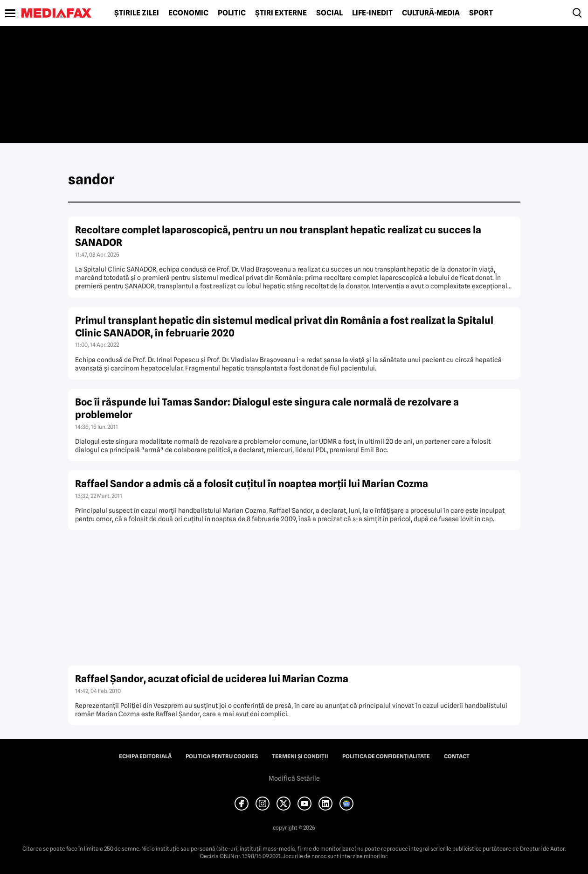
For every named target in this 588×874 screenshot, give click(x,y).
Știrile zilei (137, 13)
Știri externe (281, 13)
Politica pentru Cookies (222, 756)
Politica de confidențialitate (386, 756)
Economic (188, 13)
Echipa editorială (145, 756)
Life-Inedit (372, 13)
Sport (481, 13)
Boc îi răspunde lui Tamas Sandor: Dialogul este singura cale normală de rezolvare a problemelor (267, 408)
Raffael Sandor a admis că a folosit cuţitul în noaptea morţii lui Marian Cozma (252, 484)
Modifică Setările (294, 778)
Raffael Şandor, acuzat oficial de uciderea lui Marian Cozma (212, 679)
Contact (457, 756)
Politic (232, 13)
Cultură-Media (431, 13)
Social (329, 13)
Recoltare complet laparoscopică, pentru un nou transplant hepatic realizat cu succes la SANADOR (278, 236)
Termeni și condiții (300, 756)
